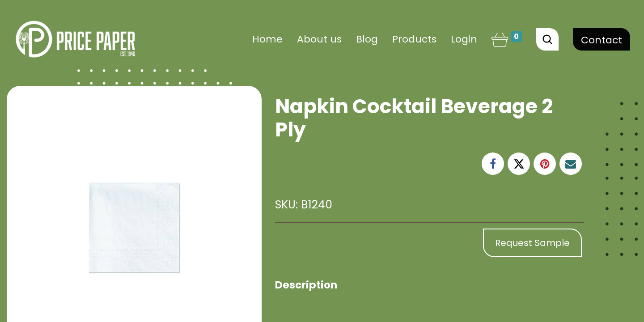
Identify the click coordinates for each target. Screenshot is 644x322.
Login (464, 39)
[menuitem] (267, 39)
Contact (602, 40)
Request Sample (532, 243)
